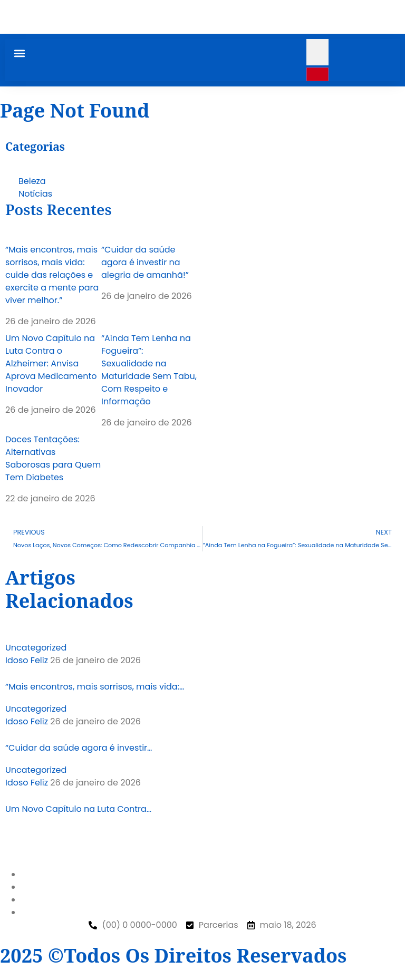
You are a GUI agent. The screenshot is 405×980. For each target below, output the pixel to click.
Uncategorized (36, 648)
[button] (19, 53)
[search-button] (317, 74)
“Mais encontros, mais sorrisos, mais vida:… (95, 687)
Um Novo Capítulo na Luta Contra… (78, 809)
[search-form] (317, 52)
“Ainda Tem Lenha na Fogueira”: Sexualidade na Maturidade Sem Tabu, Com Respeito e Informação (149, 370)
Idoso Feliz (27, 660)
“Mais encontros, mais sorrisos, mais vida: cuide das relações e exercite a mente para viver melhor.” (52, 275)
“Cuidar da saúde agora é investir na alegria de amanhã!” (145, 262)
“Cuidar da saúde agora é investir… (79, 748)
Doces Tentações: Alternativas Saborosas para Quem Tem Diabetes (53, 458)
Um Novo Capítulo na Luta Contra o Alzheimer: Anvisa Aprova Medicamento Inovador (51, 363)
